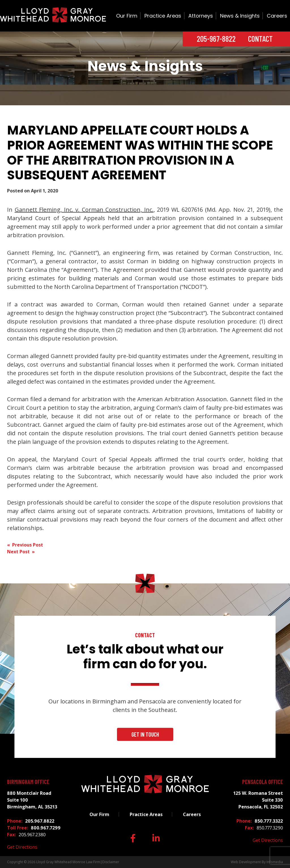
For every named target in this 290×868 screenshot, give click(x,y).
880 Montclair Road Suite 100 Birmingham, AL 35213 (32, 800)
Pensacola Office (263, 782)
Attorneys (201, 16)
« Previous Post (25, 545)
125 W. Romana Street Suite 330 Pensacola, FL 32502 (258, 800)
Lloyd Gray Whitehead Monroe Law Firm (68, 862)
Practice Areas (163, 16)
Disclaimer (111, 862)
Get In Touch (145, 734)
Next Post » (21, 552)
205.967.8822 (40, 821)
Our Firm (127, 16)
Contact (260, 39)
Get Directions (22, 847)
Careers (277, 16)
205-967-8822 (216, 39)
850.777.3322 (269, 821)
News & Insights (240, 16)
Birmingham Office (28, 782)
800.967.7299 (46, 828)
